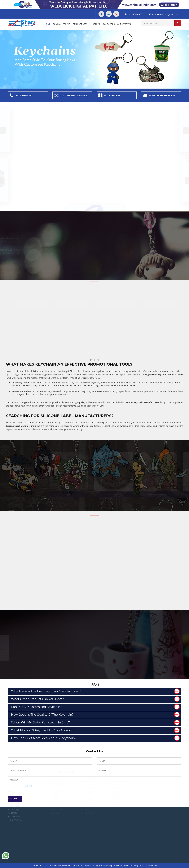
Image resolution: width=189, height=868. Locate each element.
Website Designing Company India (141, 865)
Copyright (38, 865)
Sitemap (96, 24)
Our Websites (124, 24)
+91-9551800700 (134, 14)
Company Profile (61, 24)
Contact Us (109, 24)
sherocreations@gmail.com (164, 14)
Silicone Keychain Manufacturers (166, 374)
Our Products (81, 24)
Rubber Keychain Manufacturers (142, 402)
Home (47, 24)
